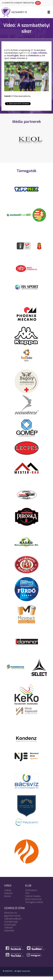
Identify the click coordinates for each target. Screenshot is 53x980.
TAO (27, 897)
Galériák (8, 897)
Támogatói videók (34, 906)
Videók (8, 894)
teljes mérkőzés (40, 53)
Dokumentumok (33, 903)
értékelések (33, 56)
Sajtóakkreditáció (13, 922)
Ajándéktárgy (11, 925)
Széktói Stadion (33, 900)
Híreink (8, 900)
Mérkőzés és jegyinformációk (12, 918)
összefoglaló (13, 56)
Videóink (9, 931)
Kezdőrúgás (10, 928)
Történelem (31, 894)
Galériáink (9, 934)
